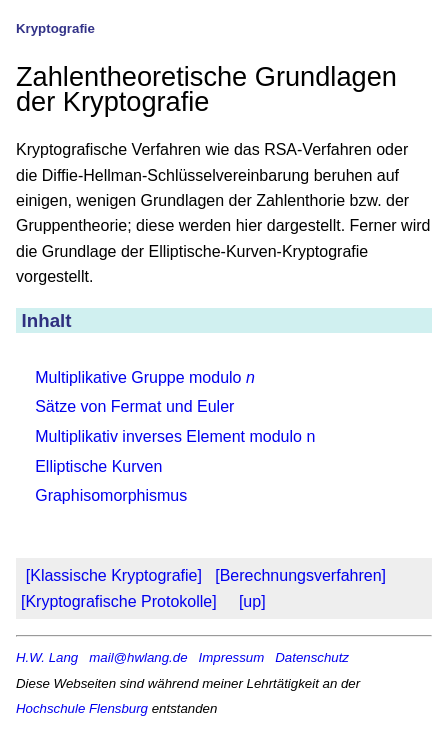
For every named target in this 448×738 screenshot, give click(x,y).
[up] (252, 601)
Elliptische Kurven (98, 466)
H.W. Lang (47, 657)
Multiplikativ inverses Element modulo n (175, 436)
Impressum (232, 657)
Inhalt (47, 320)
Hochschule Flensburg (82, 708)
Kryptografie (55, 28)
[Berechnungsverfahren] (300, 575)
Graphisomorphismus (111, 495)
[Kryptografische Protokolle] (119, 601)
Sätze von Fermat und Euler (134, 406)
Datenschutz (312, 657)
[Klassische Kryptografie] (114, 575)
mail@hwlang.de (138, 657)
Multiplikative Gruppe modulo (145, 377)
